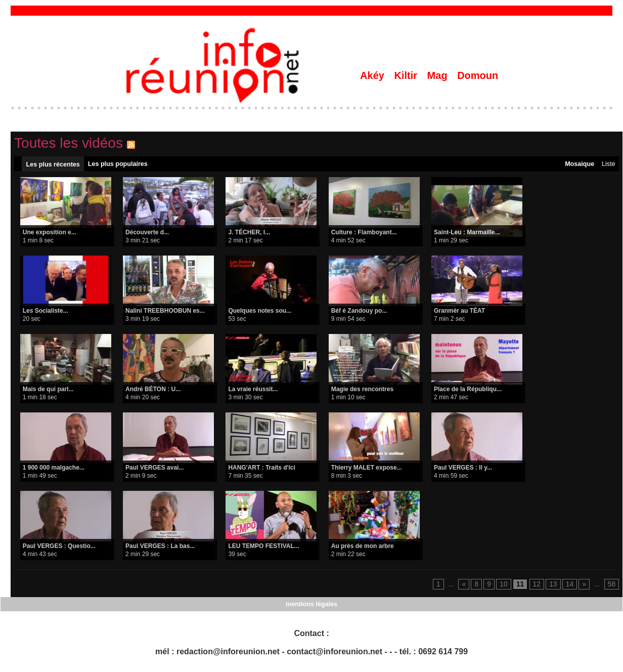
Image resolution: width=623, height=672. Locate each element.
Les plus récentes (53, 165)
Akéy (373, 75)
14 (572, 586)
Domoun (478, 75)
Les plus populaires (117, 165)
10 (509, 586)
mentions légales (311, 607)
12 (540, 586)
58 (612, 586)
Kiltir (407, 75)
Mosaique (578, 165)
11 (525, 586)
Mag (439, 75)
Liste (608, 165)
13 (556, 586)
